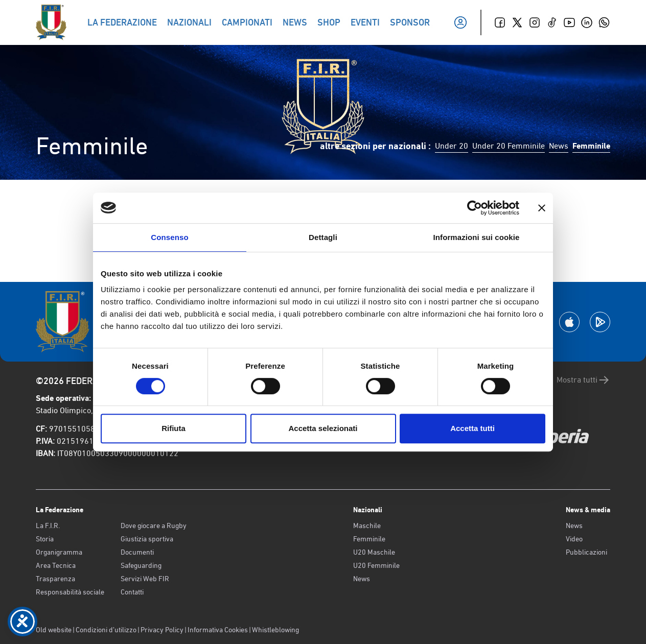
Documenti (137, 552)
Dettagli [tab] (323, 237)
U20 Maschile (374, 552)
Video (574, 539)
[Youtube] (569, 22)
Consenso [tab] (169, 237)
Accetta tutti (472, 428)
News (559, 146)
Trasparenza (55, 579)
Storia (45, 539)
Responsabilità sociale (70, 592)
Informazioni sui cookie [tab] (477, 237)
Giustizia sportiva (147, 539)
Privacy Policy (162, 630)
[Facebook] (500, 22)
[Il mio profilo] (460, 22)
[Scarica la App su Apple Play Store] (569, 322)
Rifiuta (174, 428)
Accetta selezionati (323, 428)
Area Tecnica (56, 565)
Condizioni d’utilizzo (106, 630)
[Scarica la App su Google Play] (600, 322)
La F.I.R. (48, 526)
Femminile (369, 539)
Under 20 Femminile (509, 146)
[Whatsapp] (604, 22)
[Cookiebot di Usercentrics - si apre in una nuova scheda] (475, 208)
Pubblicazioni (586, 552)
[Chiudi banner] (542, 208)
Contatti (132, 592)
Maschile (367, 526)
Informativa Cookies (218, 630)
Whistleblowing (275, 630)
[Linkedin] (587, 22)
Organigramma (59, 552)
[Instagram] (535, 22)
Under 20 (452, 146)
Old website (54, 630)
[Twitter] (517, 22)
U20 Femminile (376, 565)
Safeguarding (141, 565)
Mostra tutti (583, 380)
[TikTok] (552, 22)
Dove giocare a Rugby (154, 526)
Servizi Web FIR (145, 579)
